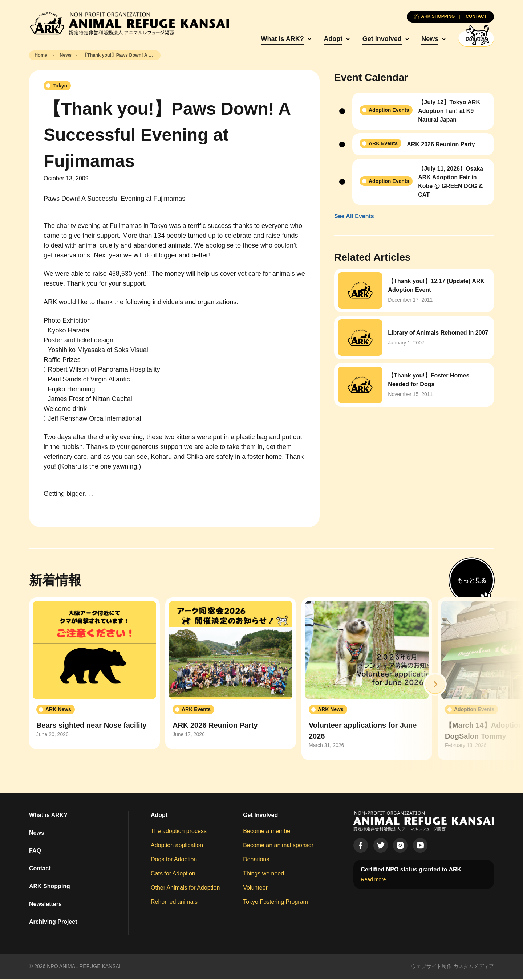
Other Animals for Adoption (185, 888)
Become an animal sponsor (278, 846)
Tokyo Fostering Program (275, 903)
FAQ (35, 851)
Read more (373, 880)
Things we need (263, 874)
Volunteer (255, 888)
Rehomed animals (174, 903)
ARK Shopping (50, 887)
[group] (94, 674)
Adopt (313, 39)
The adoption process (179, 832)
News (410, 39)
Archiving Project (53, 922)
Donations (256, 860)
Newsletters (45, 905)
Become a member (267, 832)
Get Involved (362, 39)
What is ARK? (263, 39)
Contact (40, 869)
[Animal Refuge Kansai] (129, 24)
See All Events (354, 217)
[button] (435, 685)
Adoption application (177, 846)
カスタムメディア (474, 967)
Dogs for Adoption (174, 860)
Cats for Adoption (173, 874)
